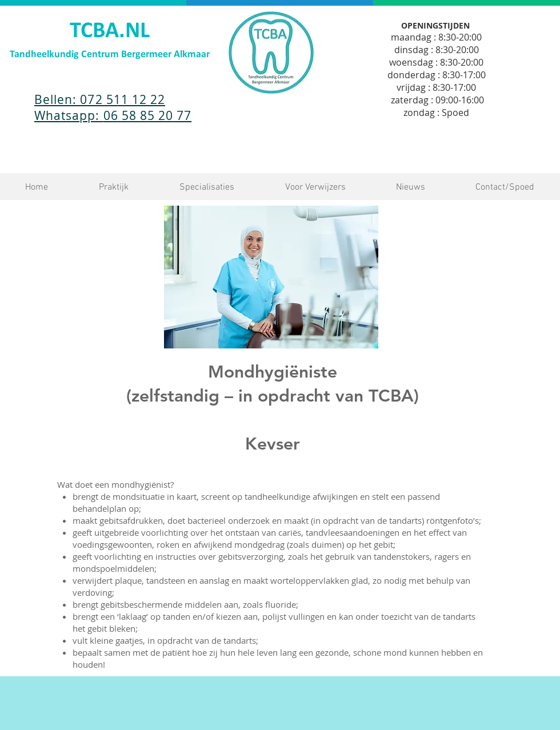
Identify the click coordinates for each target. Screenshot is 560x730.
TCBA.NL (110, 31)
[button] (113, 188)
